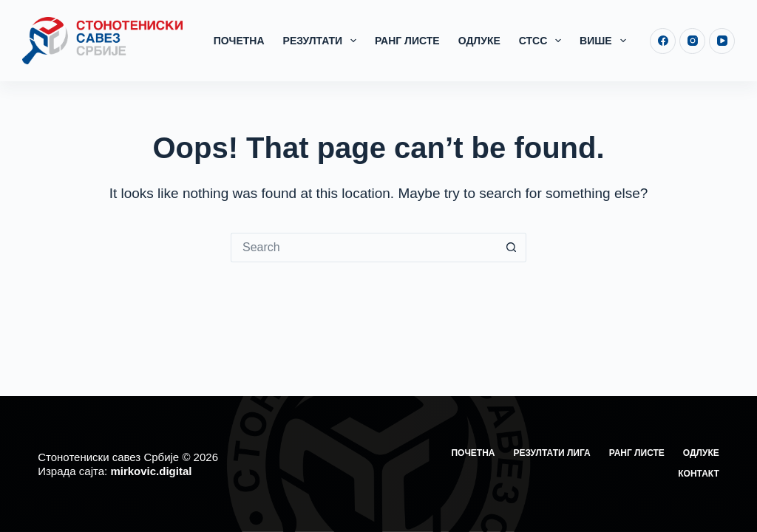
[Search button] (512, 248)
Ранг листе (407, 41)
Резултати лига (552, 453)
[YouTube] (722, 41)
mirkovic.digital (151, 471)
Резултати (323, 41)
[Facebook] (663, 41)
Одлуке (479, 41)
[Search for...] (364, 248)
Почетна (239, 41)
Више (605, 41)
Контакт (699, 474)
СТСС (543, 41)
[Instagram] (692, 41)
